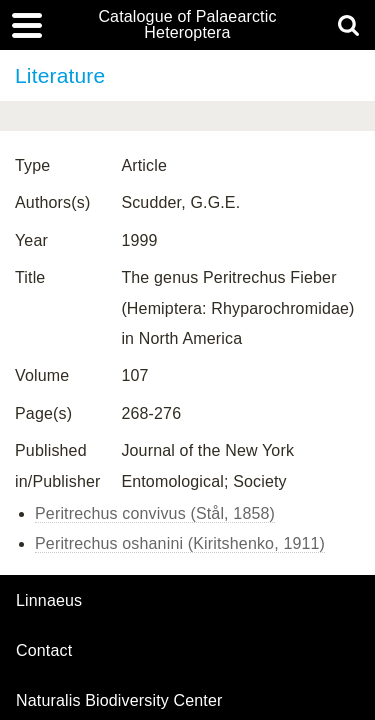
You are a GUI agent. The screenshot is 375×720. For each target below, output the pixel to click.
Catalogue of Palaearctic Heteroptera (187, 25)
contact (44, 650)
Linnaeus (49, 601)
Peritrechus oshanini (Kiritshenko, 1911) (180, 543)
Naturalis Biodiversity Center (119, 701)
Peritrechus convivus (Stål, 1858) (155, 513)
